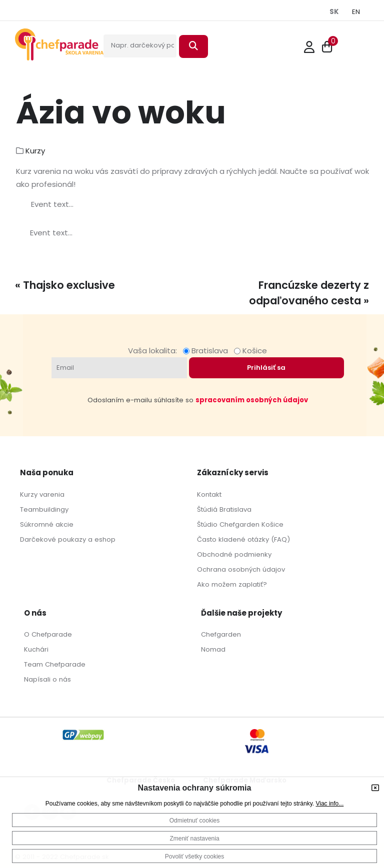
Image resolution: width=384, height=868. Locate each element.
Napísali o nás (47, 679)
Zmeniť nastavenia (194, 839)
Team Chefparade (55, 664)
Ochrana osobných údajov (241, 569)
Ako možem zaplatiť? (232, 584)
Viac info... (329, 804)
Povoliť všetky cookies (195, 857)
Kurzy (35, 151)
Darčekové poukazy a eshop (68, 539)
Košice (250, 351)
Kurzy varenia (42, 494)
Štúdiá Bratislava (224, 509)
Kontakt (209, 494)
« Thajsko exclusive (65, 285)
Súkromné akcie (47, 524)
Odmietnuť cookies (195, 821)
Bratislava (207, 351)
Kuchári (36, 649)
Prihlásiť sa (266, 368)
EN (356, 12)
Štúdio (207, 524)
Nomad (213, 649)
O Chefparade (48, 634)
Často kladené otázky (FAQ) (243, 539)
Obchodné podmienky (234, 554)
